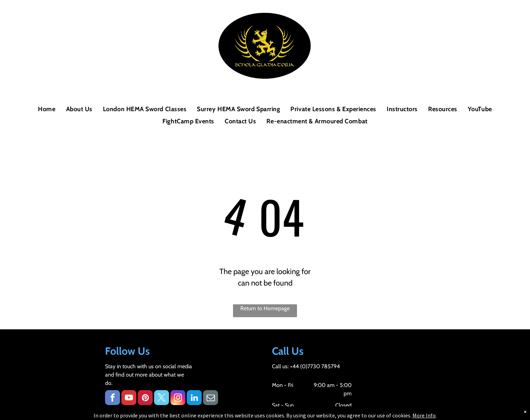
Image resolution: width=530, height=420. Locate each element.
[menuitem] (47, 109)
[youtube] (129, 398)
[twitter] (162, 398)
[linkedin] (194, 398)
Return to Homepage (265, 308)
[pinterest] (145, 398)
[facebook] (113, 398)
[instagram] (178, 398)
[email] (211, 398)
